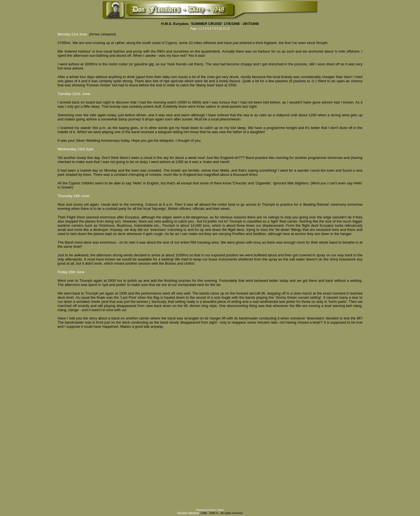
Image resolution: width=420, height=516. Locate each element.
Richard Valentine (188, 513)
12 (228, 29)
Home (212, 510)
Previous (202, 510)
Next (221, 510)
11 (224, 29)
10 (221, 29)
